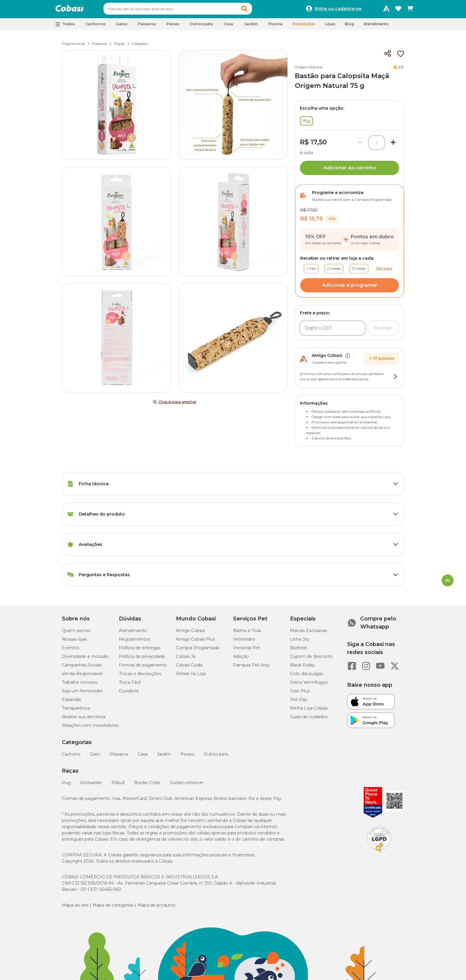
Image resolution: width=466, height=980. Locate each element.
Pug (66, 785)
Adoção (241, 659)
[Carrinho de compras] (410, 10)
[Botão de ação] (396, 379)
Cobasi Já (186, 659)
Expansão (72, 702)
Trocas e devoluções (140, 676)
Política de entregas (140, 650)
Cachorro (71, 757)
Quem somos (76, 633)
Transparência (76, 711)
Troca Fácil (130, 685)
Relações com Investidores (90, 728)
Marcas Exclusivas (308, 633)
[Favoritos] (398, 10)
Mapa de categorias (113, 908)
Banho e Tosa (247, 633)
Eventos (70, 650)
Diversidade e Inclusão (85, 659)
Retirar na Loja (191, 676)
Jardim (164, 757)
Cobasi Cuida (189, 668)
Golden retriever (187, 785)
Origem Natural (308, 70)
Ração (119, 46)
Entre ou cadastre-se (338, 10)
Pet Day (299, 702)
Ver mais (384, 271)
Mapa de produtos (156, 908)
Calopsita (140, 46)
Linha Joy (300, 642)
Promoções (304, 27)
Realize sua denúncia (84, 719)
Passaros (100, 46)
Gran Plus (300, 694)
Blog (349, 27)
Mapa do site (75, 908)
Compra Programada (198, 650)
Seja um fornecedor (82, 694)
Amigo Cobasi (190, 633)
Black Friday (303, 668)
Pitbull (118, 785)
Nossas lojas (74, 642)
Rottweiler (91, 785)
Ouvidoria (129, 694)
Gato (95, 757)
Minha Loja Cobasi (309, 711)
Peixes (187, 757)
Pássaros (119, 757)
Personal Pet (247, 650)
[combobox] (189, 10)
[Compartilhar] (388, 56)
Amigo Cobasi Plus (195, 642)
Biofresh (299, 650)
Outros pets (216, 757)
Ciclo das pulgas (307, 676)
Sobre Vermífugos (309, 685)
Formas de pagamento (143, 668)
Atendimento (376, 27)
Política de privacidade (142, 659)
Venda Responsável (82, 676)
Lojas (330, 27)
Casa (143, 757)
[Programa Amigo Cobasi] (386, 10)
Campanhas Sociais (82, 668)
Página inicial (73, 46)
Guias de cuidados (309, 719)
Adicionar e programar (350, 288)
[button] (256, 10)
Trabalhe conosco (80, 685)
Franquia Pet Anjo (251, 668)
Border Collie (147, 785)
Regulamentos (134, 642)
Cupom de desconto (311, 659)
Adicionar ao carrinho (350, 170)
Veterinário (244, 642)
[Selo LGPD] (379, 855)
